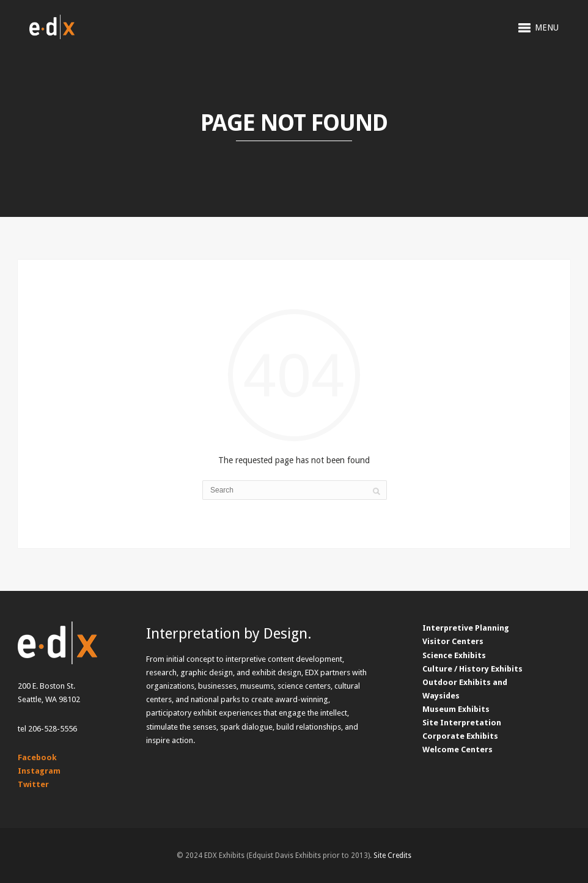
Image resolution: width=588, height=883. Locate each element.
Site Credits (392, 856)
